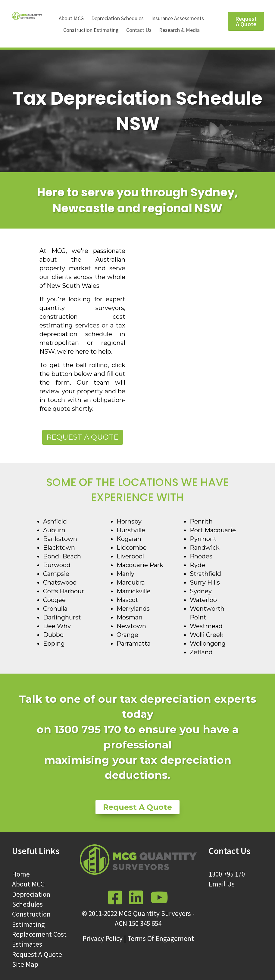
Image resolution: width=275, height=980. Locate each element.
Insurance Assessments (178, 18)
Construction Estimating (91, 30)
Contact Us (139, 30)
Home (21, 874)
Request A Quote (37, 954)
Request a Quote (82, 437)
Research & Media (179, 30)
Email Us (222, 884)
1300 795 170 (227, 874)
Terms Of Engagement (161, 938)
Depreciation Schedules (117, 18)
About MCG (71, 18)
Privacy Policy (103, 938)
